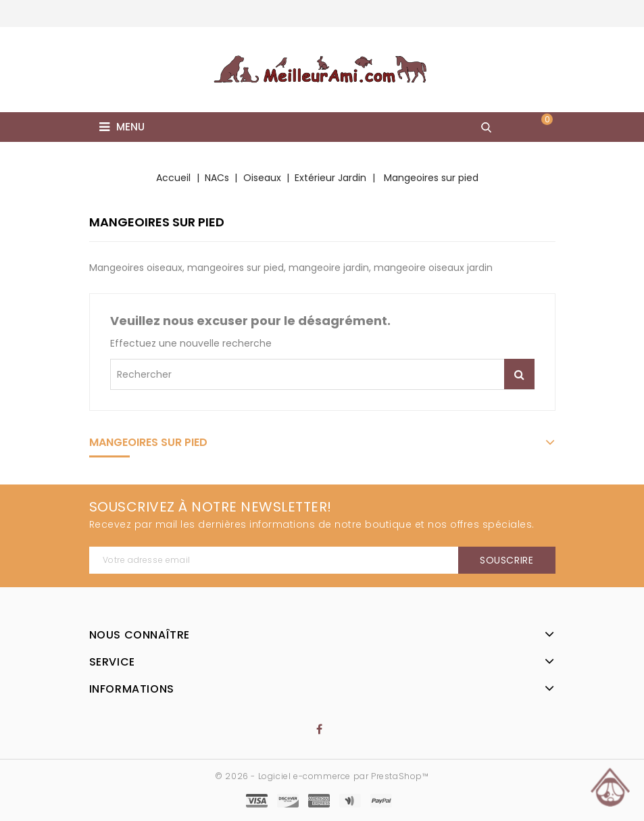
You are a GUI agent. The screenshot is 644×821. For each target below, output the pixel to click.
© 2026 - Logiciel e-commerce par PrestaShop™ (322, 776)
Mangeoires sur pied (148, 442)
